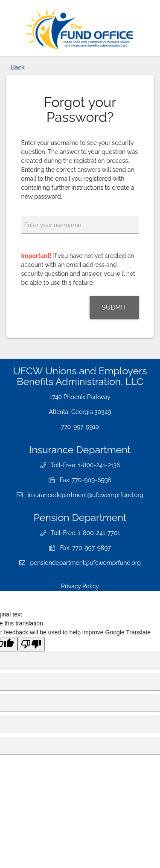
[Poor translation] (31, 644)
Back (18, 67)
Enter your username (53, 225)
